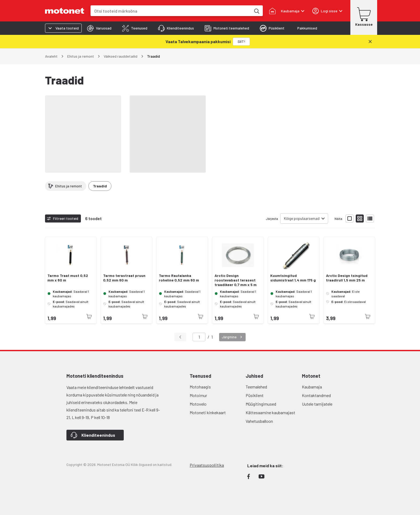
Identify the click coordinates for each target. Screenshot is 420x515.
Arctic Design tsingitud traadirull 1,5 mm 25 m (347, 278)
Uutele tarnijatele (317, 404)
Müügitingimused (261, 404)
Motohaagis (200, 387)
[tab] (99, 28)
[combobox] (171, 11)
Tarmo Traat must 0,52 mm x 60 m (68, 278)
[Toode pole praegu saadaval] (89, 317)
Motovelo (198, 404)
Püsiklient (255, 395)
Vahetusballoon (259, 421)
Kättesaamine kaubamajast (270, 412)
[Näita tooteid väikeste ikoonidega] (360, 218)
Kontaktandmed (316, 395)
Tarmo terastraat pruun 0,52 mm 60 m (124, 278)
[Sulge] (370, 42)
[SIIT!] (241, 42)
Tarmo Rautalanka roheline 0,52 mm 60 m (179, 278)
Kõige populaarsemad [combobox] (302, 218)
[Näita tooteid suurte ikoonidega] (350, 218)
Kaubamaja (312, 387)
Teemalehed (256, 387)
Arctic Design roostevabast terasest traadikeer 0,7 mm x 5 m (236, 280)
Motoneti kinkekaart (208, 412)
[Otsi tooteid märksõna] (256, 11)
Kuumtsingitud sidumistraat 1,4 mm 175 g (293, 278)
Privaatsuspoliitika (207, 465)
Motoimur (198, 395)
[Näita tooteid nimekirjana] (370, 218)
